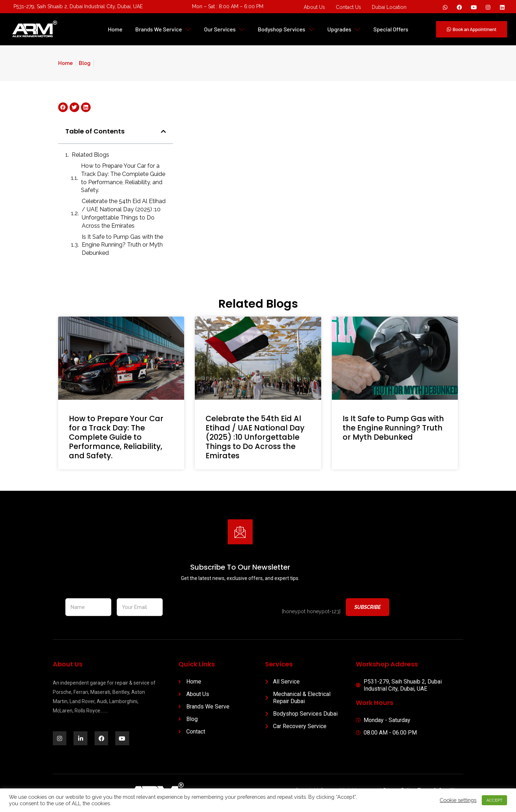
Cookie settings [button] (458, 800)
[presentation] (222, 607)
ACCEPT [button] (494, 800)
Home (115, 29)
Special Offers (391, 29)
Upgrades (344, 29)
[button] (163, 131)
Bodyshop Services (286, 29)
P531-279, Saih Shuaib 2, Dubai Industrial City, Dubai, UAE (78, 6)
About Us (314, 7)
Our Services (225, 29)
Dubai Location (389, 7)
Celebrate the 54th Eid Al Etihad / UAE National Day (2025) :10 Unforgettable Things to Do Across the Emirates (124, 213)
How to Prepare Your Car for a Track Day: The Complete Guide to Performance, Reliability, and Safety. (123, 178)
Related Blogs (90, 155)
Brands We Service (163, 29)
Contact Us (348, 7)
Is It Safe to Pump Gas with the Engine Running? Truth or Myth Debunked (122, 245)
